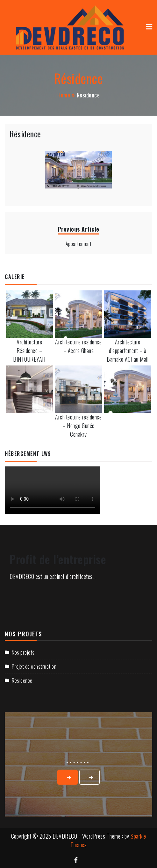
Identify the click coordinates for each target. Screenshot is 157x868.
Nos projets (23, 652)
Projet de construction (34, 666)
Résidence (25, 134)
